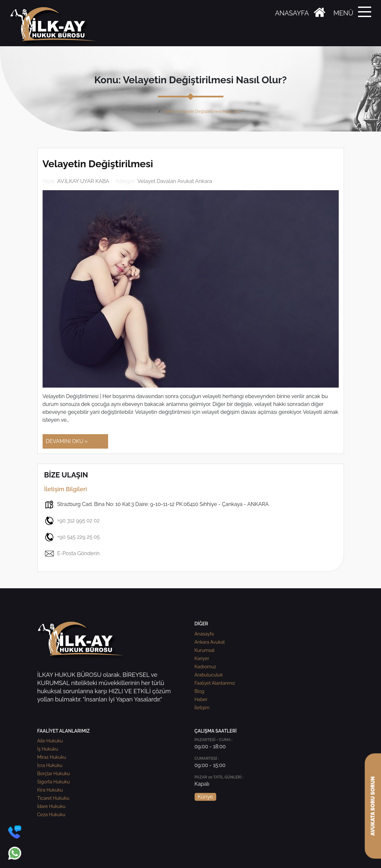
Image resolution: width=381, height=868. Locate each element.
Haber (201, 699)
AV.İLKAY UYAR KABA (83, 181)
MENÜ (343, 13)
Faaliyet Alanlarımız (215, 683)
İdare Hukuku (51, 806)
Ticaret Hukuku (53, 798)
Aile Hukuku (50, 741)
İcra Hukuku (50, 765)
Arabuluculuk (209, 675)
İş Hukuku (48, 749)
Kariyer (202, 658)
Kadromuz (205, 667)
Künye (205, 797)
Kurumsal (205, 650)
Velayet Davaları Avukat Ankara (175, 181)
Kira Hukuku (50, 790)
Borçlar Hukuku (54, 774)
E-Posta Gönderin (72, 554)
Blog (200, 691)
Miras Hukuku (52, 757)
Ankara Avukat (210, 642)
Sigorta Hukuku (54, 782)
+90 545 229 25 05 (72, 537)
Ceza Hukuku (51, 815)
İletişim (202, 708)
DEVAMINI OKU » (67, 441)
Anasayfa (146, 111)
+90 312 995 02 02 (72, 521)
